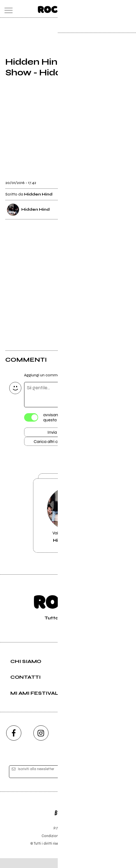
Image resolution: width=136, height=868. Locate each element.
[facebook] (14, 743)
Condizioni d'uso (55, 846)
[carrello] (107, 9)
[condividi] (126, 180)
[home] (56, 8)
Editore (68, 820)
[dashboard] (129, 9)
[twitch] (95, 743)
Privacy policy (84, 846)
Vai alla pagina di (68, 523)
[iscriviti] (117, 782)
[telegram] (123, 743)
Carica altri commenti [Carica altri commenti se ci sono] (58, 443)
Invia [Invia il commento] (52, 433)
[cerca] (118, 9)
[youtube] (68, 743)
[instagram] (41, 743)
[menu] (7, 9)
